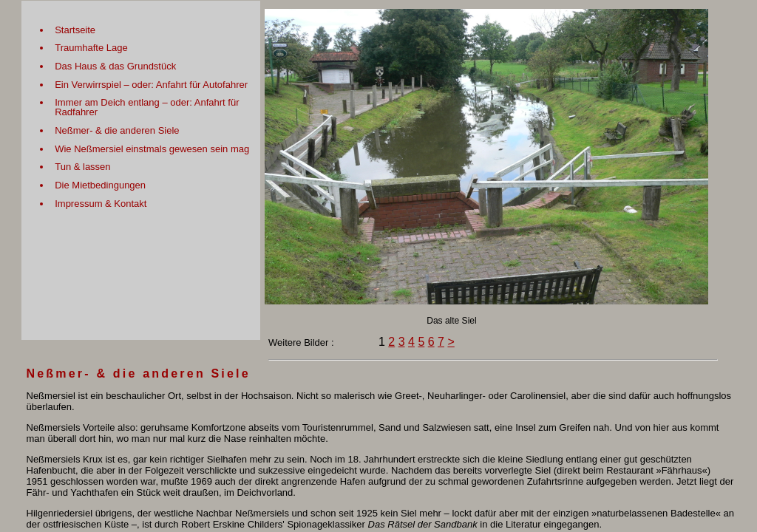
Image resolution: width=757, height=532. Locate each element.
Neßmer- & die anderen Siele (117, 130)
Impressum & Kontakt (101, 204)
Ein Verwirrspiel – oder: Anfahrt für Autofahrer (151, 85)
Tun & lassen (82, 167)
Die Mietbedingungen (100, 185)
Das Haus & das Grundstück (115, 66)
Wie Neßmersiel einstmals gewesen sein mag (152, 149)
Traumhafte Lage (91, 48)
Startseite (75, 30)
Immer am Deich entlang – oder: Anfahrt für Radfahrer (147, 107)
